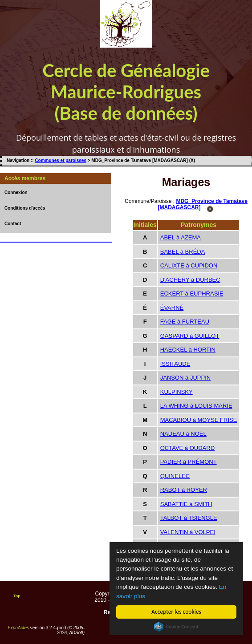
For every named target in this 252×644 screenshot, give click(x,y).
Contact (13, 224)
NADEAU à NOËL (183, 434)
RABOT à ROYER (184, 490)
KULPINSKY (177, 392)
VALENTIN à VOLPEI (188, 532)
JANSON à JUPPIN (185, 378)
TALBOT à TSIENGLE (189, 518)
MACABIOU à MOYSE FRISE (199, 420)
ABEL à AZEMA (181, 237)
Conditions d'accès (25, 208)
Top (17, 596)
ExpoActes (18, 628)
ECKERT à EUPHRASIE (192, 294)
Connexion (16, 192)
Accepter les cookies (176, 612)
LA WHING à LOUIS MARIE (196, 406)
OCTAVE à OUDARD (187, 448)
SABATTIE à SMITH (186, 504)
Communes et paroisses (61, 160)
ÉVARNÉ (172, 308)
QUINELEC (175, 476)
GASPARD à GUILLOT (190, 336)
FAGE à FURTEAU (185, 322)
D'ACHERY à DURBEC (190, 280)
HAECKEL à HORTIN (188, 350)
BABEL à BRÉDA (183, 252)
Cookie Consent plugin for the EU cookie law (176, 627)
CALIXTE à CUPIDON (189, 265)
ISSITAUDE (175, 364)
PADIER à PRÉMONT (189, 462)
